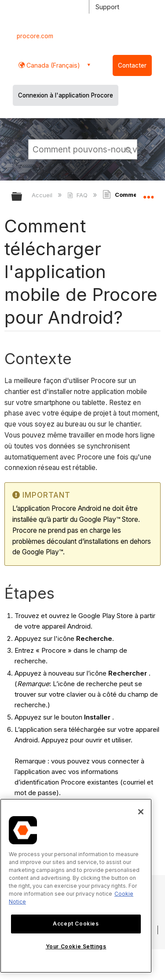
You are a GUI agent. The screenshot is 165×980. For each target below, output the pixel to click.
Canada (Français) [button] (52, 65)
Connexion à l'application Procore (66, 95)
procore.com (35, 36)
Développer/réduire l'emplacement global (148, 194)
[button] (129, 149)
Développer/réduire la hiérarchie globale (22, 197)
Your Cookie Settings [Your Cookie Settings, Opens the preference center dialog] (76, 946)
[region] (76, 886)
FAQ (78, 195)
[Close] (141, 812)
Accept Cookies (76, 924)
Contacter (132, 65)
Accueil (43, 195)
